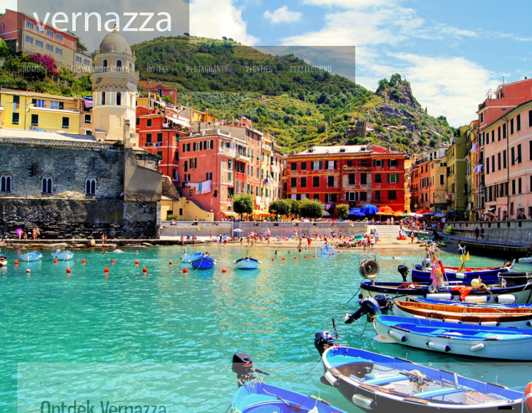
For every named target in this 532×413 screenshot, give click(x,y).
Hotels (158, 69)
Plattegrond (311, 69)
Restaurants (207, 69)
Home (32, 69)
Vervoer (259, 69)
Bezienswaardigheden (94, 69)
